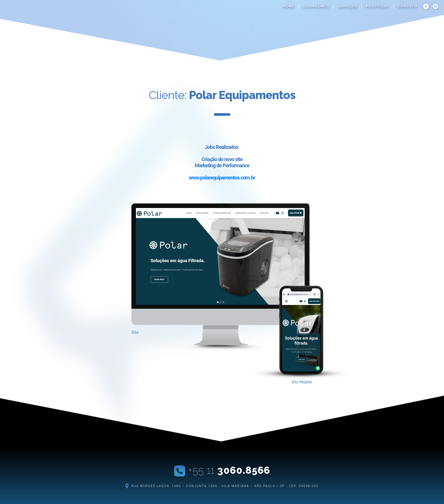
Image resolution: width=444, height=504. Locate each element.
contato (407, 6)
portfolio (377, 6)
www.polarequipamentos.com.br (222, 178)
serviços (348, 6)
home (289, 6)
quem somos (316, 6)
